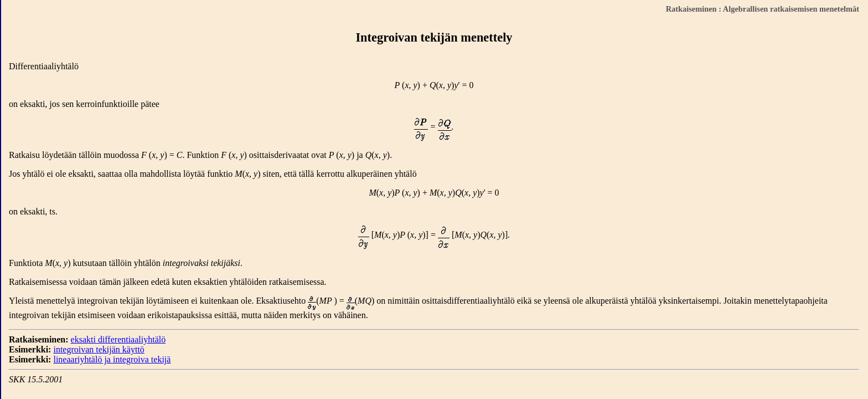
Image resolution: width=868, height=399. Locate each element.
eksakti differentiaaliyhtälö (118, 339)
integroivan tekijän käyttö (99, 349)
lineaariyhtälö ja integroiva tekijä (112, 359)
